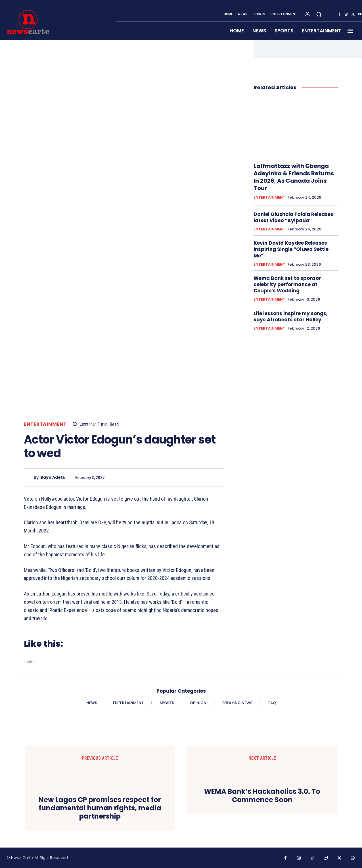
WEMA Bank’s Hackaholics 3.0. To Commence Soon (262, 796)
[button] (319, 14)
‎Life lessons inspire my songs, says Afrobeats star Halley (291, 317)
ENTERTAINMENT (45, 424)
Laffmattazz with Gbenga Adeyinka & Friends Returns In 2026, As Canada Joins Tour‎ (294, 177)
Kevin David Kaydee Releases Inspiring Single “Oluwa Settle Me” (291, 249)
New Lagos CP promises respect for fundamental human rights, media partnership (100, 808)
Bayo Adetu (53, 477)
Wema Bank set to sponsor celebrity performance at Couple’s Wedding (287, 284)
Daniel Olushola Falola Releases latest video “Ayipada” (293, 217)
